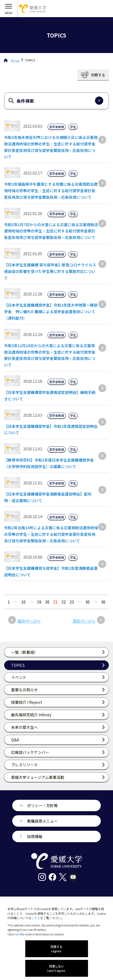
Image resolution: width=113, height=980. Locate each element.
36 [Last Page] (103, 602)
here (17, 934)
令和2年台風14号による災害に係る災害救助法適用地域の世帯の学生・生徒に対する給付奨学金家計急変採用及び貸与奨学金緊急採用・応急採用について (51, 534)
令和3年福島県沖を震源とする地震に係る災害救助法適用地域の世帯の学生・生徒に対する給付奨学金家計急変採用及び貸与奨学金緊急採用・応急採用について (51, 191)
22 (64, 602)
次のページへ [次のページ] (84, 621)
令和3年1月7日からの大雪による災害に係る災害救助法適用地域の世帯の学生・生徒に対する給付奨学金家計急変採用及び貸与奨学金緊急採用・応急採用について (51, 231)
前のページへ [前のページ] (29, 621)
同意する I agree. (56, 949)
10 (23, 602)
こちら (36, 918)
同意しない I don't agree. (56, 968)
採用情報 (35, 836)
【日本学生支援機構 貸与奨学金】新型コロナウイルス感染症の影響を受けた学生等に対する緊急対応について (50, 271)
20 (47, 602)
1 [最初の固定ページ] (9, 602)
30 (87, 602)
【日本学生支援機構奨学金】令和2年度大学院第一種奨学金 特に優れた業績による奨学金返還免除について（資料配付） (51, 312)
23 (72, 602)
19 (39, 602)
